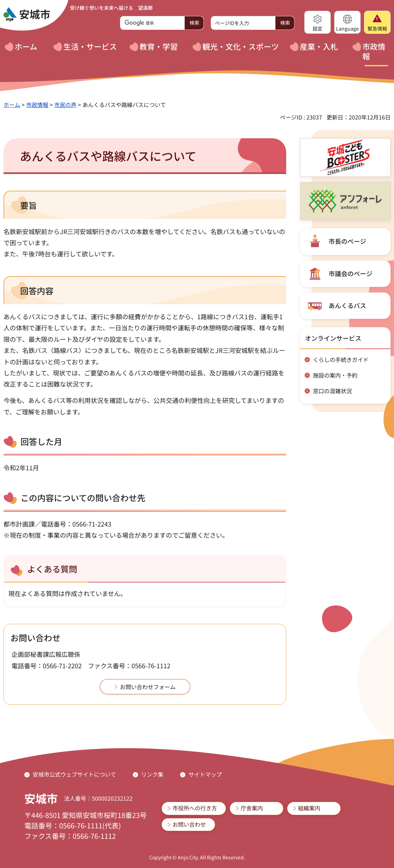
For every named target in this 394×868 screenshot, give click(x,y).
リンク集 (152, 774)
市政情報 (37, 105)
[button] (317, 22)
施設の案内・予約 (335, 375)
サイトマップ (205, 774)
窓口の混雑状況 (332, 391)
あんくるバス (347, 305)
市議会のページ (351, 273)
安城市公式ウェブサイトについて (74, 774)
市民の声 (65, 105)
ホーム (12, 105)
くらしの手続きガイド (341, 359)
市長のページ (347, 241)
